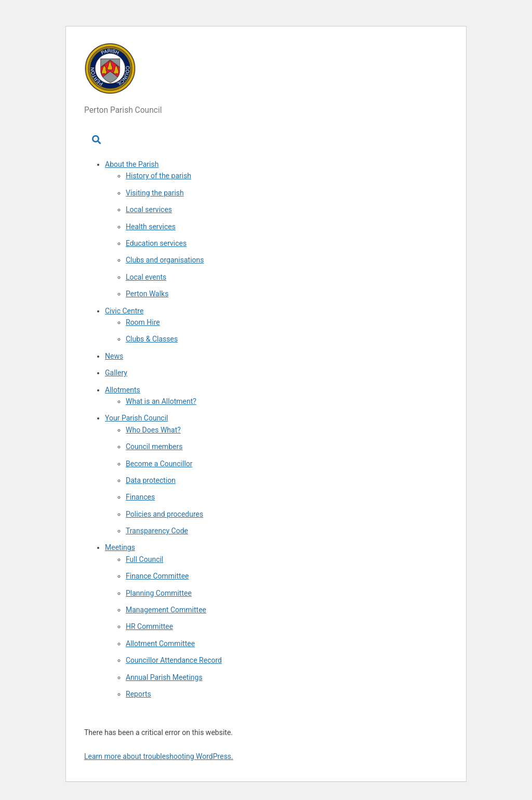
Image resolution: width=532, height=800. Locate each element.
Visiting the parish (155, 193)
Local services (149, 209)
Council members (154, 447)
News (114, 356)
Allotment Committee (160, 644)
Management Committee (166, 610)
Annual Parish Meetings (164, 677)
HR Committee (149, 626)
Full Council (144, 559)
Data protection (151, 480)
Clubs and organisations (165, 260)
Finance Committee (157, 576)
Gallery (116, 373)
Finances (140, 497)
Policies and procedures (164, 514)
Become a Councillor (159, 464)
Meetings (120, 547)
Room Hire (143, 322)
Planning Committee (159, 593)
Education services (156, 243)
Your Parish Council (137, 418)
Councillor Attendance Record (174, 660)
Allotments (123, 390)
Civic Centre (124, 311)
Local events (146, 277)
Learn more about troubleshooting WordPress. (159, 756)
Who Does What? (153, 430)
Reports (138, 694)
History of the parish (158, 176)
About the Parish (132, 164)
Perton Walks (147, 294)
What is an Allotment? (161, 401)
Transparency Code (157, 531)
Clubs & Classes (152, 339)
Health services (151, 227)
